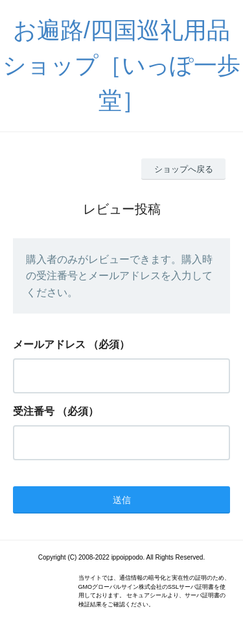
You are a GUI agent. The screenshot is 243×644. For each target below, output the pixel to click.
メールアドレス (49, 344)
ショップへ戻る (184, 169)
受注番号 (34, 411)
